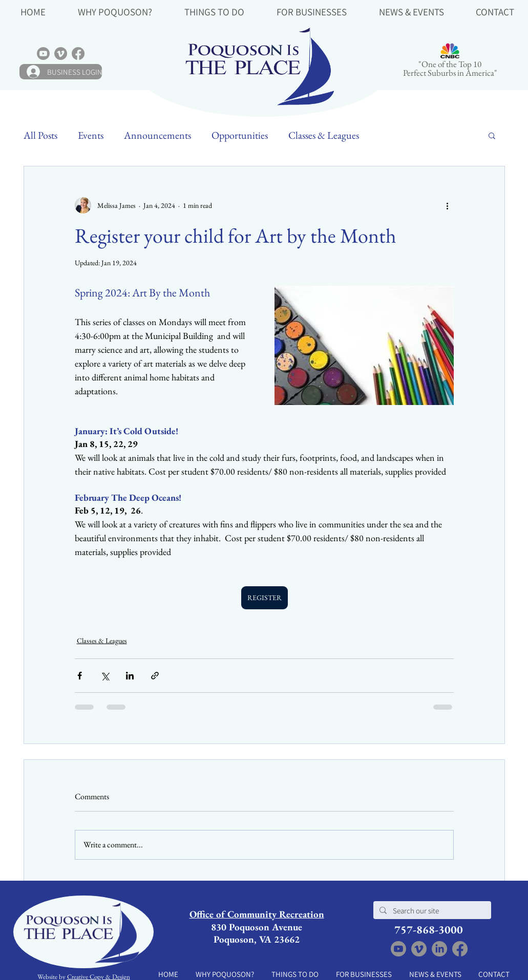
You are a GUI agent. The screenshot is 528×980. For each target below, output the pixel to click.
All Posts (40, 135)
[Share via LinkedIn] (130, 676)
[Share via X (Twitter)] (105, 676)
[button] (115, 11)
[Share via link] (155, 676)
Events (91, 135)
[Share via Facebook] (80, 676)
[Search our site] (431, 911)
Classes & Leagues (324, 135)
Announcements (157, 135)
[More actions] (448, 205)
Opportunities (240, 135)
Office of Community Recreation (257, 914)
